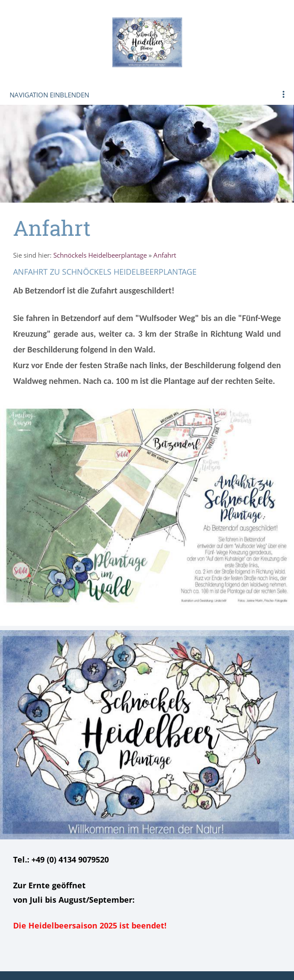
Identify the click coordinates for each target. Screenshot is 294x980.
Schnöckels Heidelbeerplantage (100, 255)
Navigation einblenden (49, 95)
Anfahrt (165, 255)
